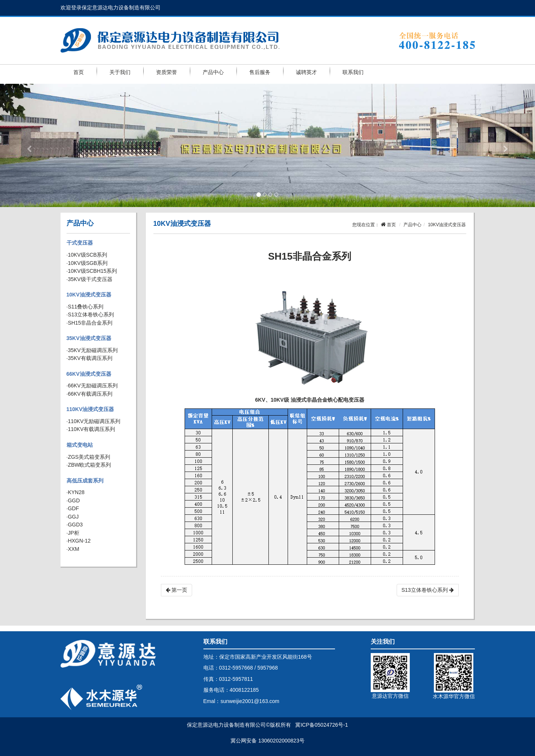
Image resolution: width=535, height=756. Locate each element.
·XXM (73, 549)
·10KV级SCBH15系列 (92, 271)
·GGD (73, 500)
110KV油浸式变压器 (90, 409)
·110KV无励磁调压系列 (94, 421)
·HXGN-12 (79, 541)
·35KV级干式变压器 (89, 279)
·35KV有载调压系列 (89, 358)
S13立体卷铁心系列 (428, 590)
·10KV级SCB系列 (87, 255)
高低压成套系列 (85, 481)
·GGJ (73, 517)
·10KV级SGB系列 (87, 263)
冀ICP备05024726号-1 (321, 725)
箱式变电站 (80, 445)
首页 (79, 72)
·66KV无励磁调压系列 (92, 386)
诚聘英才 (306, 72)
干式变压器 (80, 243)
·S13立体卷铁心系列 (90, 314)
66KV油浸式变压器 (89, 374)
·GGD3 (75, 525)
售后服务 (260, 72)
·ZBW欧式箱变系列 (89, 465)
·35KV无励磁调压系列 (92, 350)
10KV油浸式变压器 (89, 295)
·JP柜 (73, 533)
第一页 (177, 590)
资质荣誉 (167, 72)
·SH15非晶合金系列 (90, 323)
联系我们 (353, 72)
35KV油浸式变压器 (89, 338)
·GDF (73, 508)
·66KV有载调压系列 (89, 394)
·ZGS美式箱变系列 (89, 457)
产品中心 (213, 72)
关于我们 (120, 72)
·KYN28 (76, 492)
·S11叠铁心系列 (85, 307)
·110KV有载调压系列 (91, 429)
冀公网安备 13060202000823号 (267, 741)
